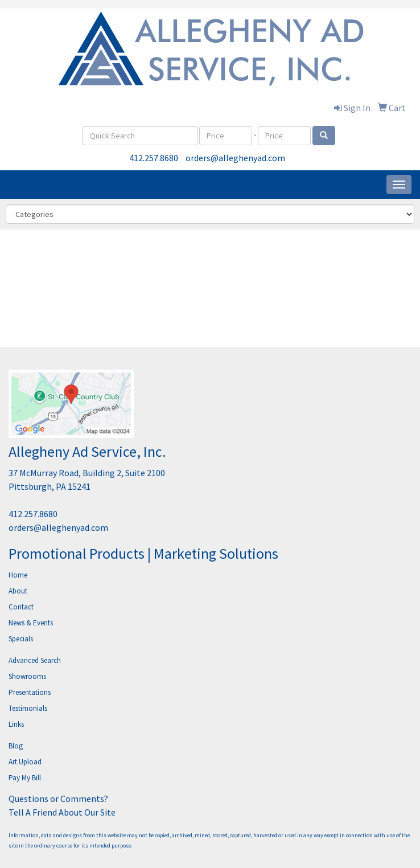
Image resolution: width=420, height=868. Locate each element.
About (18, 591)
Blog (16, 746)
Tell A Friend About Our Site (62, 812)
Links (16, 724)
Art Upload (25, 762)
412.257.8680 (154, 158)
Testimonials (28, 708)
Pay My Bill (25, 778)
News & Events (31, 623)
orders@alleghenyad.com (235, 158)
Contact (21, 607)
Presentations (30, 692)
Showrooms (27, 676)
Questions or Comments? (58, 799)
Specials (21, 639)
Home (18, 575)
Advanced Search (35, 660)
